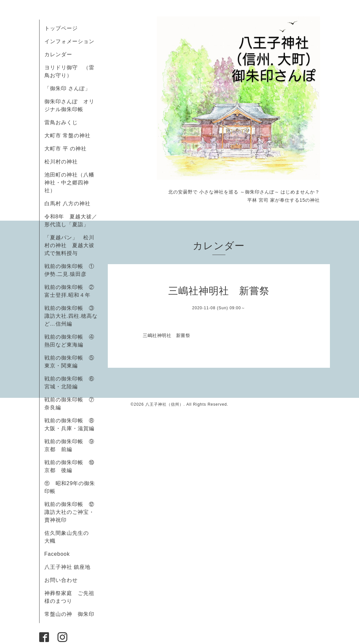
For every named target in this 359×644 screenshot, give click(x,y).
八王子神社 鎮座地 (67, 567)
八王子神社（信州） (164, 404)
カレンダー (58, 54)
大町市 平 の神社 (66, 149)
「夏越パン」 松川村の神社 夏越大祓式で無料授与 (69, 245)
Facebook (60, 554)
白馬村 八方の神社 (67, 203)
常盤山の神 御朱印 (69, 614)
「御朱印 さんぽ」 (67, 88)
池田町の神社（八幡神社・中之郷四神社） (69, 183)
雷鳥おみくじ (61, 122)
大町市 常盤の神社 (67, 136)
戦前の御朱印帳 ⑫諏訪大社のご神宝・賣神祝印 (69, 512)
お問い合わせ (61, 580)
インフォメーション (69, 41)
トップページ (61, 28)
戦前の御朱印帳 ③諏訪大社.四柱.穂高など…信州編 (71, 316)
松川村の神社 (61, 162)
